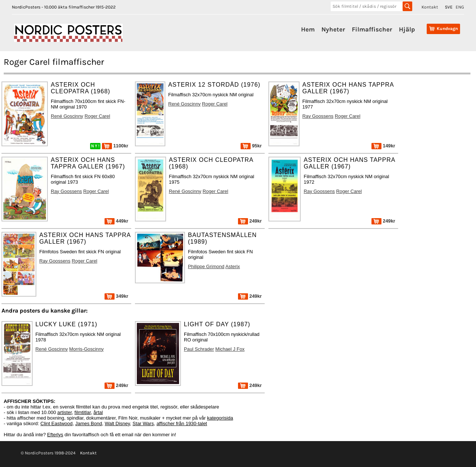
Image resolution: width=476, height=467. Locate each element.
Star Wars (143, 423)
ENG (460, 7)
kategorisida (220, 418)
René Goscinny (67, 116)
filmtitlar (83, 412)
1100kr (115, 146)
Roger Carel (97, 116)
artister (65, 412)
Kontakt (430, 7)
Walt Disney (117, 423)
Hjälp (407, 29)
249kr (250, 221)
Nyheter (333, 29)
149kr (383, 146)
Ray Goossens (318, 116)
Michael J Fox (230, 349)
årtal (98, 412)
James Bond (89, 423)
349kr (116, 296)
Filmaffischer (372, 29)
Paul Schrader (199, 349)
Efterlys (55, 435)
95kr (251, 146)
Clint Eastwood (57, 423)
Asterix (233, 266)
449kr (116, 221)
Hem (308, 29)
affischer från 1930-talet (182, 423)
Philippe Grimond (206, 266)
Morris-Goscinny (87, 349)
